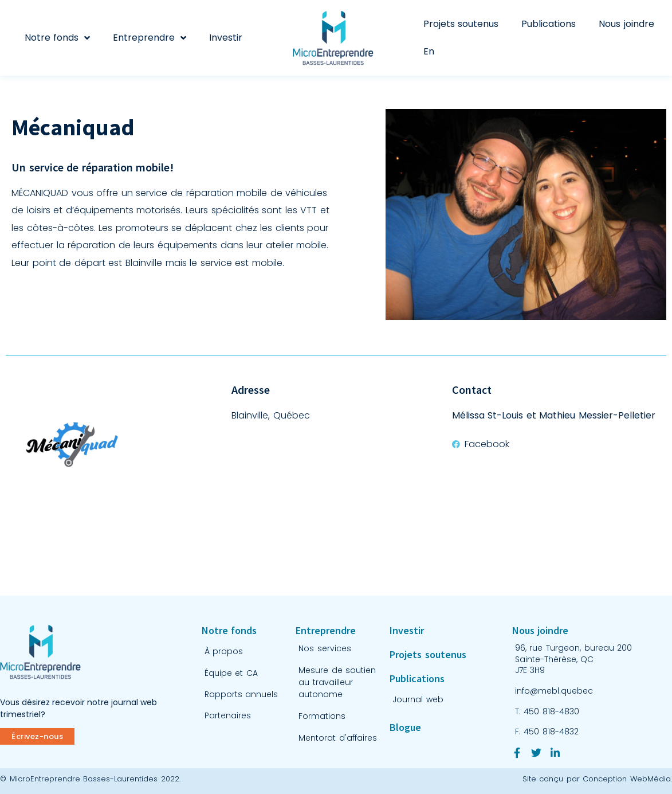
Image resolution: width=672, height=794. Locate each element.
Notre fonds (58, 38)
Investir (226, 38)
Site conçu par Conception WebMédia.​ (597, 779)
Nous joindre (626, 24)
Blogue (405, 727)
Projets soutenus (461, 24)
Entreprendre (150, 38)
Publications (549, 24)
